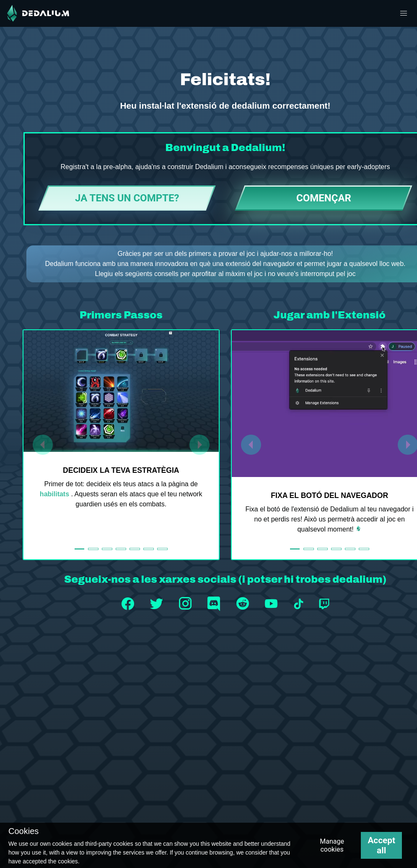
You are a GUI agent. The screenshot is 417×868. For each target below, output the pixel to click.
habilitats (56, 494)
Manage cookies (332, 845)
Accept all (381, 845)
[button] (404, 13)
